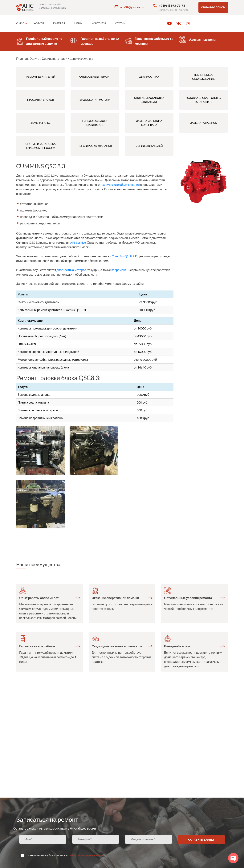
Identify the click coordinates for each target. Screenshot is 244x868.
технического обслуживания (120, 185)
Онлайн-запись (213, 7)
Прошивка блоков (40, 100)
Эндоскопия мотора (95, 100)
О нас (20, 23)
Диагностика (149, 77)
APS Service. (78, 242)
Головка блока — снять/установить (203, 100)
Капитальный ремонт (95, 77)
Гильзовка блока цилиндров (95, 123)
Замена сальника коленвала (149, 123)
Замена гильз (41, 123)
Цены (78, 23)
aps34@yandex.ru (129, 7)
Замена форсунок (204, 123)
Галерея (59, 23)
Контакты (99, 23)
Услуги (39, 23)
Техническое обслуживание (203, 77)
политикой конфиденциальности (86, 855)
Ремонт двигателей (41, 77)
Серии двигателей (149, 146)
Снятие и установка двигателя (149, 100)
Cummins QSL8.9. (123, 256)
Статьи (120, 23)
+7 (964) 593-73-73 (169, 6)
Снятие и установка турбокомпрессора (40, 146)
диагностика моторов (71, 270)
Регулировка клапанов (95, 146)
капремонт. (119, 270)
